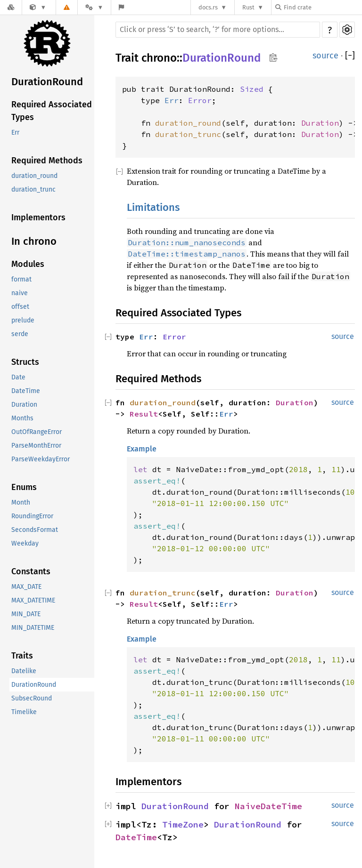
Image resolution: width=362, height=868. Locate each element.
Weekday (25, 543)
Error (200, 100)
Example (142, 449)
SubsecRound (32, 698)
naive (20, 293)
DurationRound (47, 82)
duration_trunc (33, 189)
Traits (22, 656)
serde (20, 334)
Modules (28, 264)
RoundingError (32, 516)
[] (350, 56)
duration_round (34, 176)
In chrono (34, 241)
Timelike (24, 712)
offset (20, 307)
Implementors (38, 217)
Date (18, 377)
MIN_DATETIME (33, 628)
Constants (31, 571)
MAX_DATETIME (33, 600)
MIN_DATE (26, 614)
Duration (24, 405)
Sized (252, 89)
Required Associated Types (52, 111)
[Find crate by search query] (322, 7)
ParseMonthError (36, 446)
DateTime (26, 391)
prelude (23, 320)
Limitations (153, 207)
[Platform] (94, 7)
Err (15, 133)
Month (21, 502)
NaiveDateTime (268, 806)
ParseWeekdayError (41, 459)
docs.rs (208, 7)
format (21, 279)
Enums (24, 487)
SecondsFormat (35, 530)
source (325, 56)
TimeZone (183, 824)
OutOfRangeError (37, 432)
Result (144, 414)
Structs (25, 362)
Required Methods (47, 161)
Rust (248, 7)
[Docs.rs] (11, 7)
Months (22, 418)
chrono (159, 58)
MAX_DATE (26, 587)
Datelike (24, 671)
